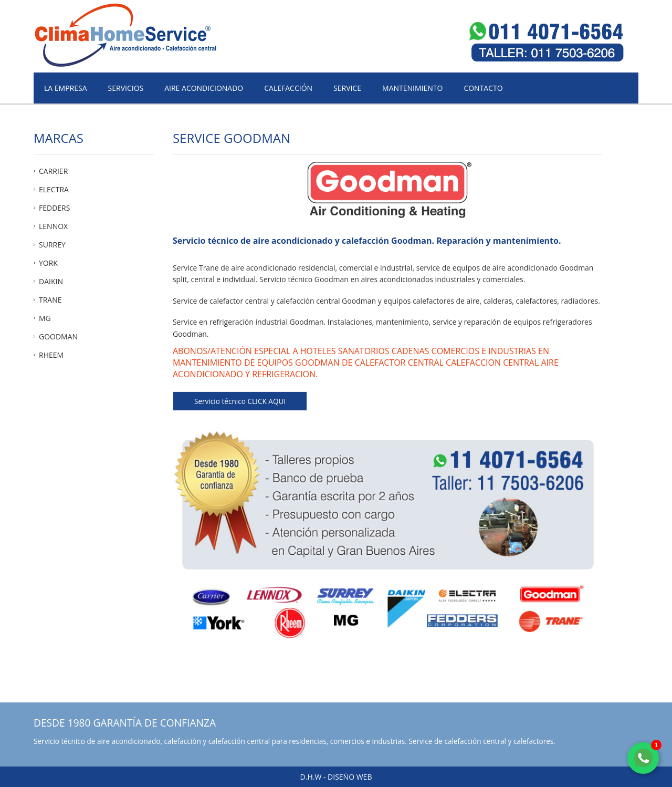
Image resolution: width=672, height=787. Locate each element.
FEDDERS (54, 208)
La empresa (66, 88)
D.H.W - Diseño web (336, 777)
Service (347, 88)
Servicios (126, 88)
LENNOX (53, 226)
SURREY (52, 245)
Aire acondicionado (204, 88)
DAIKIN (51, 281)
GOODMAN (58, 336)
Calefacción (288, 88)
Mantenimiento (412, 88)
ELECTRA (54, 189)
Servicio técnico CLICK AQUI (240, 401)
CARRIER (53, 171)
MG (45, 318)
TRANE (50, 300)
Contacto (483, 88)
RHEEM (51, 355)
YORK (48, 263)
